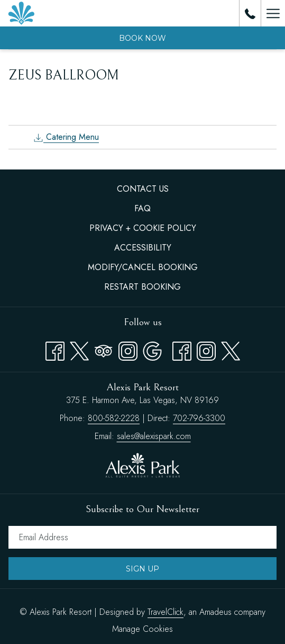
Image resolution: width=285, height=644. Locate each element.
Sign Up (142, 569)
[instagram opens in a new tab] (206, 349)
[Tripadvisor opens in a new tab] (104, 349)
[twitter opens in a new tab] (231, 349)
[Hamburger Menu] (273, 13)
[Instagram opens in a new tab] (128, 349)
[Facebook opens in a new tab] (55, 349)
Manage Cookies (142, 629)
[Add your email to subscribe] (142, 537)
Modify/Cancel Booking (143, 267)
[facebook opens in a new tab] (182, 349)
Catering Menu (66, 137)
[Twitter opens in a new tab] (79, 349)
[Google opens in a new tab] (152, 349)
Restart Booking (142, 287)
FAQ (142, 208)
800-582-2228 (114, 418)
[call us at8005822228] (250, 13)
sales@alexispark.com (154, 436)
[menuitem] (142, 189)
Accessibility (143, 248)
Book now (142, 38)
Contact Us (143, 189)
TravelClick (166, 612)
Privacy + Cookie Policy (143, 228)
